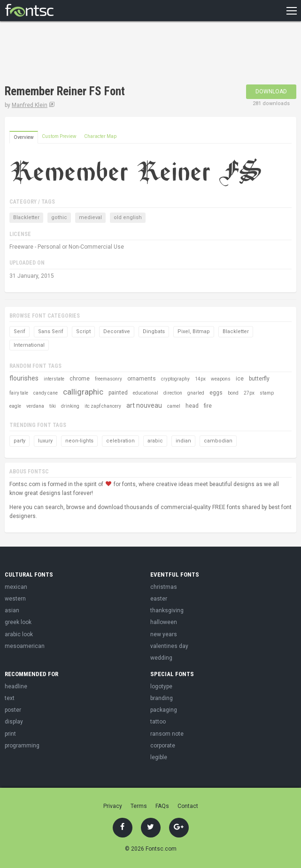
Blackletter (26, 217)
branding (162, 698)
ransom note (167, 734)
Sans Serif (51, 331)
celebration (120, 441)
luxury (45, 441)
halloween (164, 622)
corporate (163, 746)
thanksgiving (167, 610)
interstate (54, 379)
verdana (35, 406)
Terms (139, 806)
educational (146, 393)
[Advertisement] (115, 54)
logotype (161, 686)
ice (240, 379)
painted (118, 393)
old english (128, 217)
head (192, 406)
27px (249, 393)
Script (83, 331)
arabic (155, 441)
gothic (59, 217)
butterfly (259, 379)
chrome (80, 379)
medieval (90, 217)
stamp (267, 393)
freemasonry (108, 379)
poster (13, 710)
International (29, 345)
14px (200, 379)
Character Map (100, 136)
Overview (24, 137)
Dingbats (154, 331)
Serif (19, 331)
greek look (18, 622)
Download (271, 91)
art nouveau (144, 405)
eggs (216, 393)
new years (164, 634)
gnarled (196, 393)
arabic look (19, 634)
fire (208, 406)
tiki (53, 406)
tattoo (158, 722)
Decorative (117, 331)
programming (22, 746)
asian (12, 610)
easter (159, 599)
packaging (164, 710)
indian (183, 441)
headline (16, 686)
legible (159, 757)
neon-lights (79, 441)
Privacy (113, 806)
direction (173, 393)
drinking (70, 406)
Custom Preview (59, 136)
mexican (16, 587)
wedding (161, 658)
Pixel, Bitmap (194, 331)
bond (233, 393)
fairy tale (19, 393)
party (19, 441)
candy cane (46, 393)
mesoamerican (25, 646)
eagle (15, 406)
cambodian (218, 441)
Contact (188, 806)
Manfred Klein (30, 105)
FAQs (162, 806)
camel (174, 406)
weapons (221, 379)
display (14, 722)
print (10, 734)
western (15, 599)
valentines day (169, 646)
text (10, 698)
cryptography (175, 379)
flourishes (24, 378)
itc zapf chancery (103, 406)
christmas (164, 587)
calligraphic (83, 392)
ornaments (142, 379)
